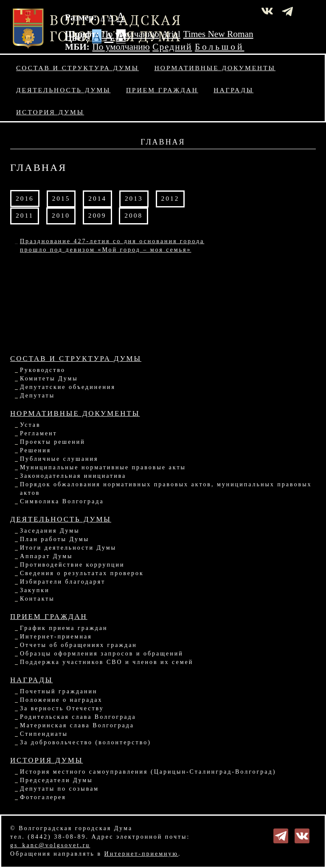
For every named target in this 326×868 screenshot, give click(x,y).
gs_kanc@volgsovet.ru (50, 845)
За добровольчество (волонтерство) (86, 742)
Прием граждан (162, 90)
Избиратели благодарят (63, 582)
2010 (61, 215)
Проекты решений (53, 442)
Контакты (37, 599)
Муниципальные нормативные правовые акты (103, 467)
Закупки (35, 590)
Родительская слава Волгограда (78, 717)
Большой (220, 47)
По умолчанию (130, 34)
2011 (25, 215)
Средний (172, 47)
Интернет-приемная (56, 637)
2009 (97, 215)
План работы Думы (55, 539)
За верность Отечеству (62, 708)
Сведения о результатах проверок (82, 573)
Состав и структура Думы (77, 68)
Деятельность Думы (63, 90)
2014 (97, 198)
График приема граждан (64, 628)
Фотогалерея (43, 797)
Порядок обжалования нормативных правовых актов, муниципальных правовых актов (166, 489)
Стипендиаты (44, 734)
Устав (30, 425)
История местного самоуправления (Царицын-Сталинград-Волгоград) (148, 772)
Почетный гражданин (59, 691)
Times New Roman (218, 34)
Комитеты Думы (49, 379)
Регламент (39, 433)
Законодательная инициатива (73, 476)
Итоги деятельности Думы (68, 548)
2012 (170, 198)
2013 (134, 198)
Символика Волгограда (62, 501)
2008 (133, 215)
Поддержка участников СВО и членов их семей (107, 662)
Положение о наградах (61, 700)
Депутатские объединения (68, 387)
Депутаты (37, 396)
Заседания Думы (50, 531)
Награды (233, 90)
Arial (171, 34)
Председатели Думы (56, 780)
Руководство (43, 370)
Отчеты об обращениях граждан (79, 645)
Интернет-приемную (141, 854)
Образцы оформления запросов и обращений (102, 654)
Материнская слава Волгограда (77, 725)
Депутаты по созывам (59, 789)
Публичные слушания (59, 459)
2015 (61, 198)
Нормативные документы (215, 68)
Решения (35, 450)
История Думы (50, 112)
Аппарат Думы (46, 556)
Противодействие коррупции (72, 565)
